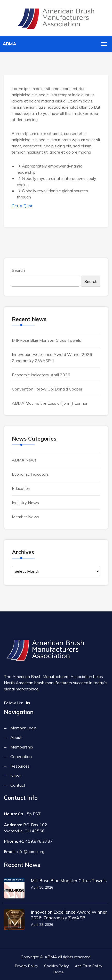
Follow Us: (13, 703)
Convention (21, 756)
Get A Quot (22, 206)
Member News (26, 517)
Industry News (25, 503)
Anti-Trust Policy (89, 966)
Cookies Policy (56, 966)
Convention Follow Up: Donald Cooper (47, 389)
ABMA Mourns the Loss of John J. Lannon (50, 403)
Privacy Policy (26, 966)
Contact (18, 785)
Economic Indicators (30, 474)
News (16, 776)
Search (18, 270)
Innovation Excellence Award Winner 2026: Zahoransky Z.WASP (69, 915)
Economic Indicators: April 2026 (41, 375)
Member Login (23, 728)
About (16, 737)
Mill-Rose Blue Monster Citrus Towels (46, 340)
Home (59, 972)
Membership (22, 747)
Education (21, 488)
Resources (20, 766)
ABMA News (24, 460)
